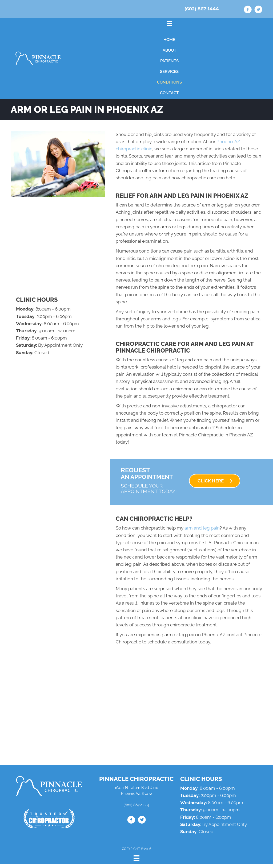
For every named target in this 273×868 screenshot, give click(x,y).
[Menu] (136, 858)
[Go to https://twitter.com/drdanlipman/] (258, 10)
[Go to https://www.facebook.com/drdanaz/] (248, 10)
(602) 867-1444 (202, 9)
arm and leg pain (202, 528)
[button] (215, 481)
